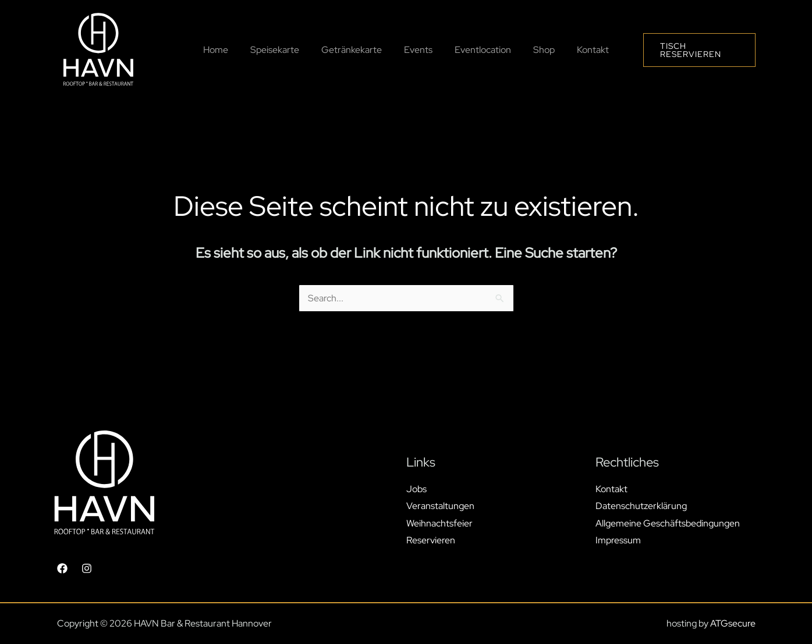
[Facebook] (62, 568)
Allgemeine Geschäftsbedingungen (668, 523)
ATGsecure (733, 623)
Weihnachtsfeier (439, 523)
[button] (694, 50)
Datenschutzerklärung (641, 506)
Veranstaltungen (440, 506)
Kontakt (611, 488)
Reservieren (431, 540)
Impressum (618, 540)
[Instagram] (87, 568)
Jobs (416, 488)
